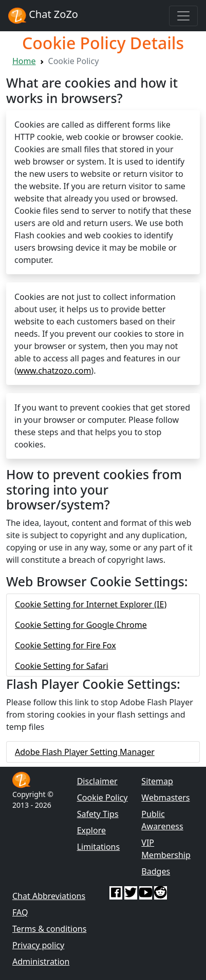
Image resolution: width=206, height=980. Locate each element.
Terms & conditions (49, 929)
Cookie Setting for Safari (62, 666)
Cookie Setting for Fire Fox (65, 645)
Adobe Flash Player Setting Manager (85, 752)
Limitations (99, 847)
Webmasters (165, 798)
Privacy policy (38, 945)
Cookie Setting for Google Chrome (81, 625)
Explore (91, 830)
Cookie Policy (102, 798)
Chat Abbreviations (49, 896)
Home (24, 61)
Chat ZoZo (43, 16)
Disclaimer (97, 781)
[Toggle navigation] (183, 16)
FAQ (20, 912)
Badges (156, 871)
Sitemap (157, 781)
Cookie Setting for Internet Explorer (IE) (91, 604)
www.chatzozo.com (54, 371)
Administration (41, 962)
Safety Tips (98, 814)
